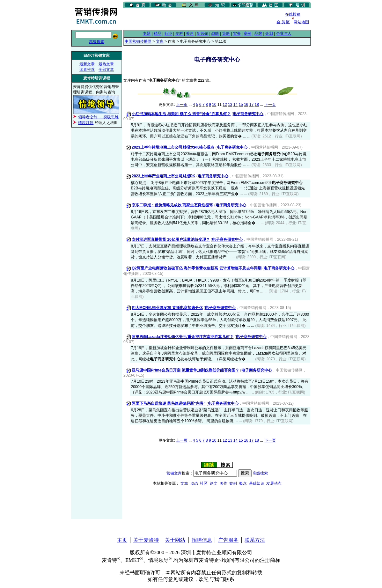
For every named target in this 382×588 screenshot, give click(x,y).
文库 (160, 41)
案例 (247, 33)
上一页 (182, 105)
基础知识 (257, 483)
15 (241, 105)
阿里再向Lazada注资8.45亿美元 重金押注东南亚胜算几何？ (183, 337)
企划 (269, 33)
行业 (168, 33)
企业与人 (284, 33)
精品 (158, 33)
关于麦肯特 (146, 540)
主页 (122, 540)
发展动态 (274, 483)
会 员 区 (283, 22)
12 (225, 105)
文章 (184, 483)
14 (235, 105)
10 (214, 105)
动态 (194, 483)
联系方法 (255, 540)
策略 (226, 33)
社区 (204, 483)
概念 (243, 483)
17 (251, 105)
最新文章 (87, 64)
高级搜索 (97, 42)
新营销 (202, 33)
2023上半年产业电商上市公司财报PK (163, 176)
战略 (215, 33)
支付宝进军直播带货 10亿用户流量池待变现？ (171, 239)
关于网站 (175, 540)
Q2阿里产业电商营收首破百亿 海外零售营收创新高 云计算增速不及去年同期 (197, 268)
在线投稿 (293, 14)
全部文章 (106, 70)
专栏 (179, 33)
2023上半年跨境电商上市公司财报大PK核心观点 (173, 147)
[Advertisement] (197, 19)
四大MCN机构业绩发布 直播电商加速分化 (167, 308)
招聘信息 (202, 540)
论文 (214, 483)
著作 (224, 483)
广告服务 (228, 540)
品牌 (258, 33)
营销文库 (174, 473)
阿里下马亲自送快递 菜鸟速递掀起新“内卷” (169, 403)
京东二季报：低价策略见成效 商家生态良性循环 (172, 205)
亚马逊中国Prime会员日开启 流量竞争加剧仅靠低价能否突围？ (185, 370)
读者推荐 (87, 70)
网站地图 (301, 22)
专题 (147, 33)
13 (230, 105)
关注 (190, 33)
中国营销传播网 (138, 41)
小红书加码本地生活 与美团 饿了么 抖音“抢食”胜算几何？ (181, 114)
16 (246, 105)
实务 (237, 33)
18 (257, 105)
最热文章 (106, 64)
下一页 (270, 105)
